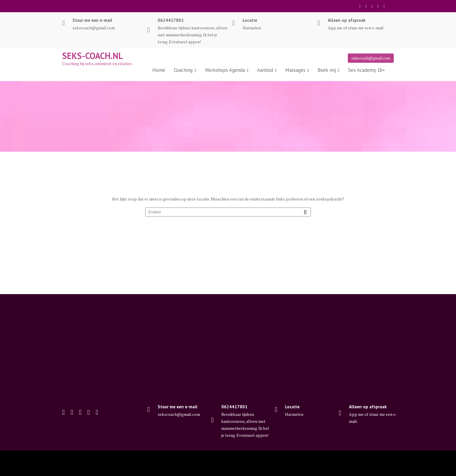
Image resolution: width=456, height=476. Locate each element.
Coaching (183, 70)
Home (159, 70)
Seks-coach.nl (93, 56)
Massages (295, 70)
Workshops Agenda (225, 70)
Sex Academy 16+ (367, 70)
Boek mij (327, 70)
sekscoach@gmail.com (371, 58)
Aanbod (265, 70)
